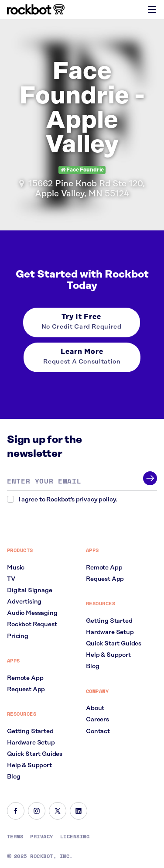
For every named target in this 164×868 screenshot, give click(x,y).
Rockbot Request (32, 624)
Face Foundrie (82, 170)
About (95, 708)
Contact (98, 731)
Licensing (75, 837)
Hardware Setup (31, 743)
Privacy (41, 837)
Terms (15, 837)
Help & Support (29, 765)
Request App (26, 690)
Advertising (24, 602)
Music (16, 568)
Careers (97, 720)
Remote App (25, 678)
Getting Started (30, 731)
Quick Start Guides (35, 754)
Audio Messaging (32, 613)
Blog (14, 777)
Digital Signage (30, 590)
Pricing (18, 636)
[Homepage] (36, 10)
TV (11, 579)
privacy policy (96, 500)
